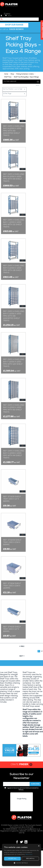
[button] (21, 863)
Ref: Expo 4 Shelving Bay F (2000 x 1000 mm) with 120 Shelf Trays (14, 363)
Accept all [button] (12, 859)
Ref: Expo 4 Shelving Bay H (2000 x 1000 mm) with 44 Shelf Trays (14, 454)
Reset (38, 85)
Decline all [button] (30, 859)
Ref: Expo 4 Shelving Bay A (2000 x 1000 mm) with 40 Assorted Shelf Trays (14, 131)
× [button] (39, 846)
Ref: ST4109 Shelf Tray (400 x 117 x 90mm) (12, 629)
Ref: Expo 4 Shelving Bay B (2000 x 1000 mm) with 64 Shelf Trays (14, 178)
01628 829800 (16, 30)
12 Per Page (15, 94)
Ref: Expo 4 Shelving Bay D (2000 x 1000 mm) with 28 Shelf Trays (14, 269)
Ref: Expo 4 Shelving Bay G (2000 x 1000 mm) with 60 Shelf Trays (14, 409)
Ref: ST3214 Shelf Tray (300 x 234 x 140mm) (12, 586)
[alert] (21, 855)
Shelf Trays (8, 77)
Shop (12, 74)
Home (6, 74)
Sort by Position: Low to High (15, 89)
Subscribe (35, 784)
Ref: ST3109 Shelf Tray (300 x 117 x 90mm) (12, 499)
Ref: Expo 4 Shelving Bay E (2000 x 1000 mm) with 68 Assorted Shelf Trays (14, 316)
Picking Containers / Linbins (25, 74)
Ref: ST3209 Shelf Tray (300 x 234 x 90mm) (12, 542)
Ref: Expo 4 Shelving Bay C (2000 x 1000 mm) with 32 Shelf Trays (14, 224)
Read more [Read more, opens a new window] (29, 855)
